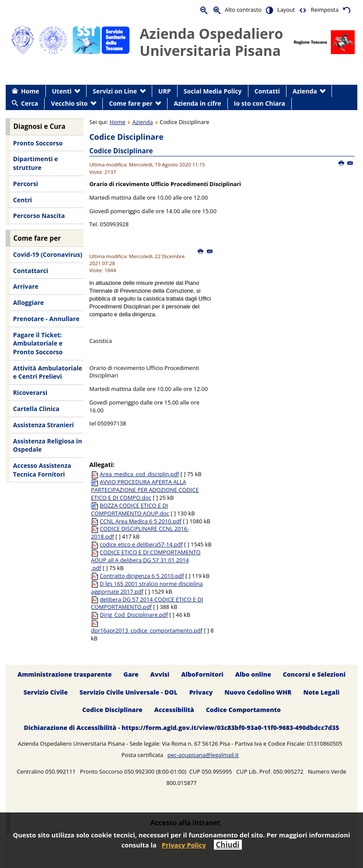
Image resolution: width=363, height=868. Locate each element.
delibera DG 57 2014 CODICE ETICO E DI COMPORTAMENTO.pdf (147, 603)
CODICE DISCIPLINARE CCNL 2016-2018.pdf (140, 533)
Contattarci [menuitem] (31, 271)
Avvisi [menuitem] (160, 674)
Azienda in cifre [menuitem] (197, 103)
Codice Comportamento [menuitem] (243, 710)
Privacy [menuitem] (201, 692)
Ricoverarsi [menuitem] (30, 393)
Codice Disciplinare (121, 151)
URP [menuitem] (165, 91)
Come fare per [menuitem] (131, 103)
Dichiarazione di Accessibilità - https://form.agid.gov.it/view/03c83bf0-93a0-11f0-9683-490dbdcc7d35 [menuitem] (181, 728)
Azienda (142, 122)
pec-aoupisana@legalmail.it (203, 755)
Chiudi (228, 845)
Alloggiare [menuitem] (28, 303)
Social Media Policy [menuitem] (213, 91)
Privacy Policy (184, 845)
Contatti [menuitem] (267, 91)
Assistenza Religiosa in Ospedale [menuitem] (48, 445)
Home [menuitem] (30, 91)
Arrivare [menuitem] (26, 286)
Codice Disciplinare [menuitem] (112, 710)
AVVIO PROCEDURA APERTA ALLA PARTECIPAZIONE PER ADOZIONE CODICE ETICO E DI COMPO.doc (145, 490)
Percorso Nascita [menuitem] (39, 216)
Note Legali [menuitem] (321, 692)
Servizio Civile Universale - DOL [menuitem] (129, 692)
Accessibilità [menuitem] (174, 710)
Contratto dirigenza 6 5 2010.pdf (142, 576)
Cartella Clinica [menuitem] (36, 409)
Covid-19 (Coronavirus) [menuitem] (48, 254)
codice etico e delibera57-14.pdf (141, 544)
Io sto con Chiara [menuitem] (260, 103)
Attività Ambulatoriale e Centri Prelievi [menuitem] (48, 372)
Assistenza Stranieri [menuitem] (44, 425)
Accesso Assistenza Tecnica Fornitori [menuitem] (42, 470)
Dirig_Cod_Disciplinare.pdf (134, 615)
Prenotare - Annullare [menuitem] (46, 319)
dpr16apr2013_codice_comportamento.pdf (147, 630)
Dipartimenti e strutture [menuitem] (36, 163)
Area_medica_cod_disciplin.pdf (139, 474)
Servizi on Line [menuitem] (115, 91)
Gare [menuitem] (131, 674)
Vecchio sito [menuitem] (70, 103)
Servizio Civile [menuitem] (46, 692)
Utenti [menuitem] (62, 91)
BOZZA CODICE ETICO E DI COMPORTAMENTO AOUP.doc (130, 509)
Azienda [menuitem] (305, 91)
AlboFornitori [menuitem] (202, 674)
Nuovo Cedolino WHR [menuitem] (258, 692)
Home (118, 122)
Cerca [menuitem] (30, 103)
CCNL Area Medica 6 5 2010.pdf (141, 521)
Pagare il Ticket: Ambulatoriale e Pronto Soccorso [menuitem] (38, 343)
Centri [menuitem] (23, 200)
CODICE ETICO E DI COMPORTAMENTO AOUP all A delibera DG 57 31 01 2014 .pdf (146, 560)
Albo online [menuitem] (253, 674)
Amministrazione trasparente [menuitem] (65, 674)
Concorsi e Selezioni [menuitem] (314, 674)
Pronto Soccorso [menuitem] (38, 143)
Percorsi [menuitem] (26, 184)
